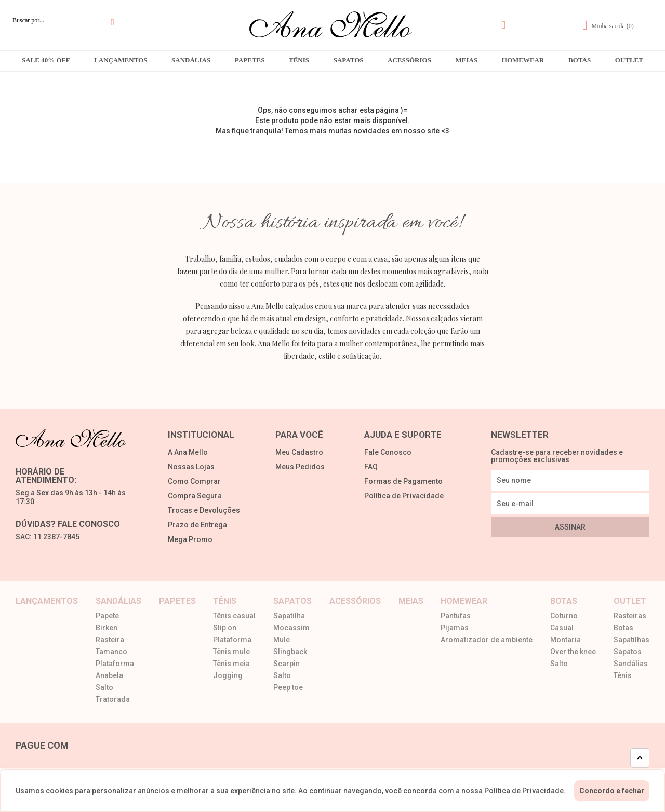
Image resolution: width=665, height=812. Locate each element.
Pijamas (455, 628)
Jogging (228, 676)
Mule (282, 640)
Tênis (299, 60)
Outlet (629, 60)
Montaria (566, 640)
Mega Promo (190, 540)
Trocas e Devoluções (204, 511)
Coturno (564, 616)
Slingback (290, 652)
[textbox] (62, 20)
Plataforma (115, 664)
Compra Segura (195, 496)
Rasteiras (630, 616)
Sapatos (349, 60)
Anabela (109, 676)
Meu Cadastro (299, 452)
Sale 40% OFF (46, 60)
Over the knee (573, 652)
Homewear (523, 60)
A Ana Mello (188, 452)
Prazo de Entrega (197, 525)
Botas (580, 60)
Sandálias (191, 60)
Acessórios (409, 60)
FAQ (371, 467)
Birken (107, 628)
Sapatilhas (631, 640)
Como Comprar (194, 482)
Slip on (225, 628)
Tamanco (111, 652)
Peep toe (288, 688)
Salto (104, 688)
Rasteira (110, 640)
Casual (562, 628)
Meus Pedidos (300, 467)
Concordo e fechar (612, 791)
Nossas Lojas (191, 467)
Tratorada (113, 700)
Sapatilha (289, 616)
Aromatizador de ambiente (487, 640)
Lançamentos (121, 60)
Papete (107, 616)
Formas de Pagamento (403, 482)
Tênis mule (231, 652)
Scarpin (287, 664)
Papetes (250, 60)
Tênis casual (234, 616)
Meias (467, 60)
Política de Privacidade (404, 496)
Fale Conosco (388, 452)
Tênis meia (231, 664)
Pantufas (456, 616)
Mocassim (291, 628)
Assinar (570, 527)
